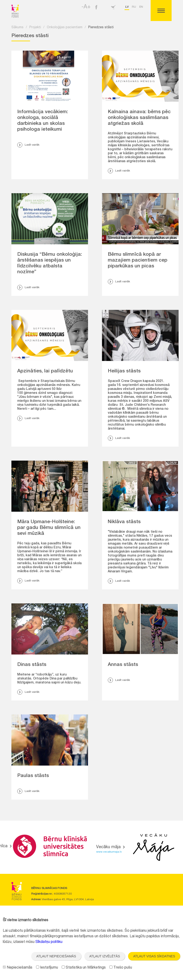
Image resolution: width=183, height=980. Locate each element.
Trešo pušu (121, 968)
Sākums (17, 28)
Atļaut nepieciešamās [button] (56, 956)
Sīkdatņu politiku (49, 942)
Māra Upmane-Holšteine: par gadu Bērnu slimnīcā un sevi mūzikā (49, 528)
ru (134, 7)
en (141, 7)
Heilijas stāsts (124, 371)
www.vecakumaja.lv (109, 852)
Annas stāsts (123, 665)
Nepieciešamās (18, 968)
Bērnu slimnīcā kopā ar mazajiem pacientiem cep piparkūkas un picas (138, 261)
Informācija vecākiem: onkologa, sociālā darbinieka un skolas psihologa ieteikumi (43, 121)
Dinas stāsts (32, 665)
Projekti (35, 28)
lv (127, 7)
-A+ (86, 7)
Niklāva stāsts (124, 522)
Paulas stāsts (33, 776)
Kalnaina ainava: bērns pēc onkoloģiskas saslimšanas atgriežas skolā (139, 118)
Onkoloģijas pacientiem (65, 28)
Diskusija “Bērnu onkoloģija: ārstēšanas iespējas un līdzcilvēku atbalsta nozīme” (50, 263)
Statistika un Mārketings (84, 968)
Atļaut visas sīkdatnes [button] (154, 956)
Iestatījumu (47, 968)
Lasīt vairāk (28, 145)
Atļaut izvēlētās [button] (105, 956)
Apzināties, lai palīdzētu (45, 371)
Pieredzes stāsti (101, 28)
